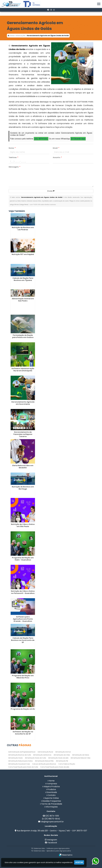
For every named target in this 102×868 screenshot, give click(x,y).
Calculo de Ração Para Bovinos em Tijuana (23, 279)
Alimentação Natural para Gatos (20, 761)
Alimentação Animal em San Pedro (23, 300)
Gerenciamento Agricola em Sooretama (23, 403)
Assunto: (57, 157)
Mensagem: (14, 167)
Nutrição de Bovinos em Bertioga (23, 488)
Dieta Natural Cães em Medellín (23, 467)
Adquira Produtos (52, 786)
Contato (52, 795)
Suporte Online (52, 798)
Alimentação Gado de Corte (35, 758)
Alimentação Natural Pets (44, 761)
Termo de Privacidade (52, 804)
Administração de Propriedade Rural (22, 752)
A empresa (52, 784)
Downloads (52, 792)
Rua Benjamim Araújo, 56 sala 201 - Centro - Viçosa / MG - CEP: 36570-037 (52, 831)
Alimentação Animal (63, 752)
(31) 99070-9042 (52, 819)
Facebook (52, 843)
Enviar (51, 191)
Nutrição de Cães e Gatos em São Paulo (23, 525)
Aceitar (79, 862)
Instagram (52, 840)
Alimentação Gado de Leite (58, 758)
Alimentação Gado (15, 758)
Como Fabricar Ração (67, 764)
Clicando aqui (78, 139)
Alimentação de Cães (62, 755)
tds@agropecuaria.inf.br (52, 822)
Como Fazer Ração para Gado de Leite (55, 767)
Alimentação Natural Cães (81, 758)
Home (52, 781)
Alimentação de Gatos (81, 755)
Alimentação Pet (62, 761)
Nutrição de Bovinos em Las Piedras (23, 229)
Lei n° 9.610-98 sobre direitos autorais (43, 205)
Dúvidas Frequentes (52, 801)
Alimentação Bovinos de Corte (20, 755)
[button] (99, 4)
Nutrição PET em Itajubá (23, 254)
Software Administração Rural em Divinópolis (23, 370)
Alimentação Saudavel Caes (19, 764)
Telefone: (13, 157)
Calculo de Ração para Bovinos (44, 764)
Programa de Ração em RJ (23, 709)
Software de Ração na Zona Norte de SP (23, 733)
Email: (56, 148)
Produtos (52, 789)
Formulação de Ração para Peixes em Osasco (23, 336)
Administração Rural (45, 752)
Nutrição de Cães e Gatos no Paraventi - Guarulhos (23, 592)
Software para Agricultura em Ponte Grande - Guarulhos (23, 619)
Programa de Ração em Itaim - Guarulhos (23, 559)
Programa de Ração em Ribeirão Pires (23, 677)
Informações (52, 807)
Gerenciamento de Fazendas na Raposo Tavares (23, 434)
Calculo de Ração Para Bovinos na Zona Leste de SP (23, 640)
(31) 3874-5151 (41, 139)
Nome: (12, 148)
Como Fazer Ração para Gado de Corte (23, 767)
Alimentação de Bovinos (42, 755)
